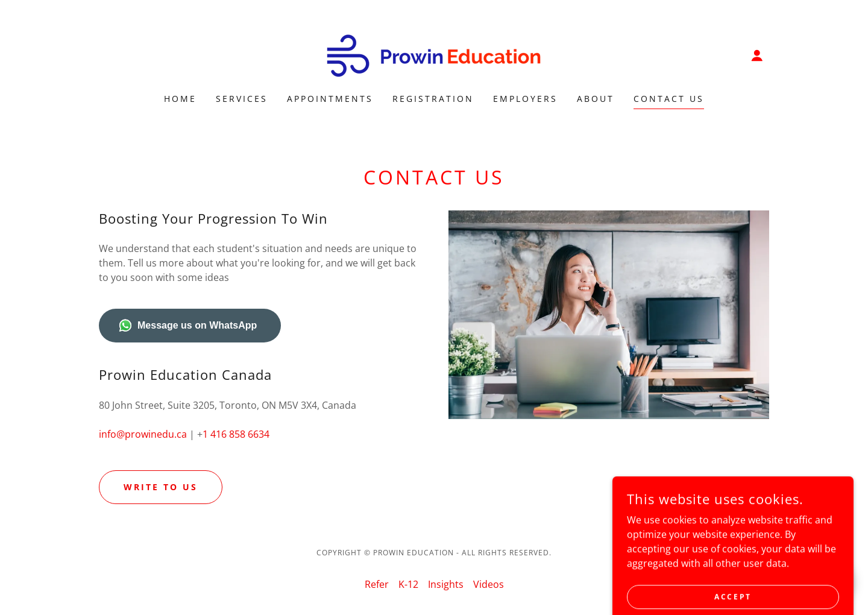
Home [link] (180, 99)
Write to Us (161, 487)
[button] (757, 55)
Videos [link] (489, 584)
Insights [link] (446, 584)
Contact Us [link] (669, 99)
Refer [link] (377, 584)
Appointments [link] (330, 99)
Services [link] (242, 99)
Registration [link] (433, 99)
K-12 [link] (408, 584)
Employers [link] (525, 99)
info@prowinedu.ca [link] (143, 434)
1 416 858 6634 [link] (236, 434)
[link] (434, 54)
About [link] (596, 99)
